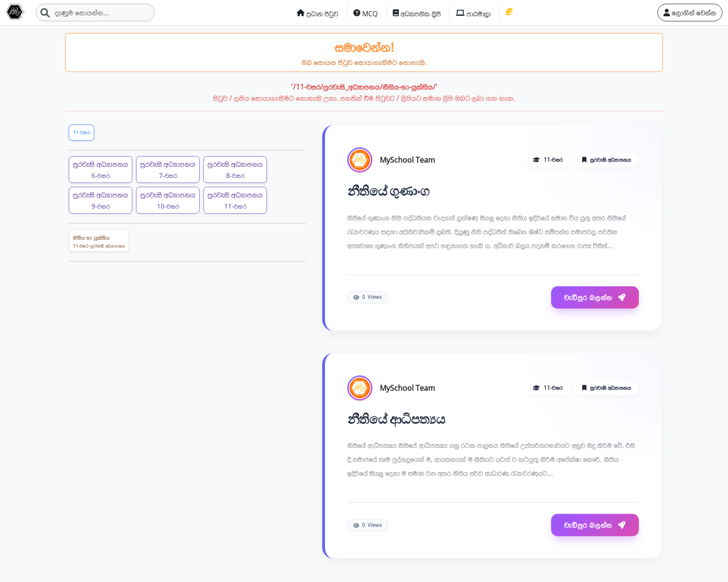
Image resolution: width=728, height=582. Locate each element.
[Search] (95, 13)
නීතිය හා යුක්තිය (99, 242)
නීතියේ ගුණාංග (388, 191)
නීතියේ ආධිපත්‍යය (396, 419)
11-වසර (81, 132)
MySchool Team (407, 160)
